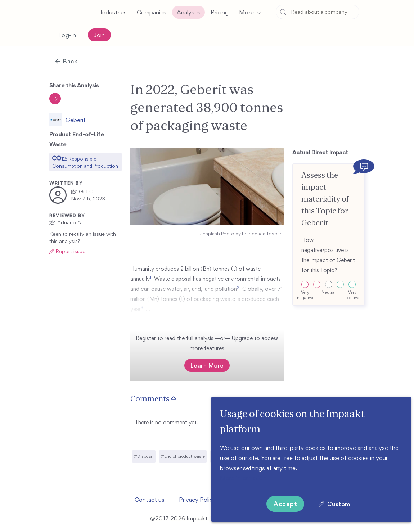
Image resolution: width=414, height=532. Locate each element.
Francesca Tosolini (263, 234)
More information (243, 478)
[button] (250, 12)
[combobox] (318, 12)
